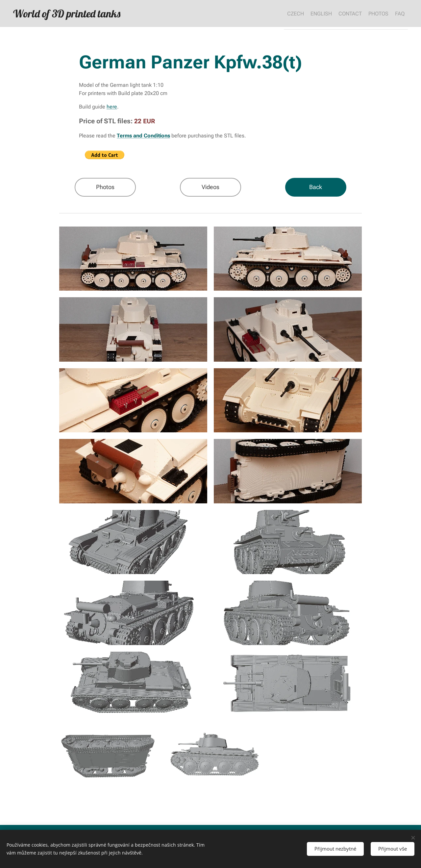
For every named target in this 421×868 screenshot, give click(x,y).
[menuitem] (276, 13)
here (112, 107)
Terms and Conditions (143, 136)
